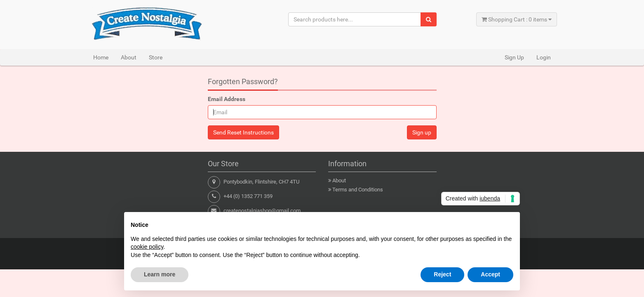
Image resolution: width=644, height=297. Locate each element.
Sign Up (514, 57)
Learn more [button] (160, 274)
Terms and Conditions (358, 190)
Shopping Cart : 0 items (517, 19)
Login (544, 57)
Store (156, 57)
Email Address (227, 99)
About (129, 57)
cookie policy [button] (147, 247)
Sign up (422, 132)
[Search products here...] (355, 19)
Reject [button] (442, 274)
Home (101, 57)
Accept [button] (490, 274)
